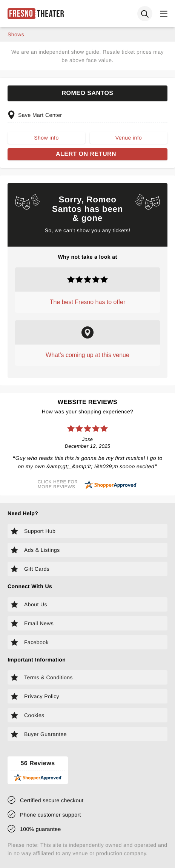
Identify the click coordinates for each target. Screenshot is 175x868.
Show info (46, 138)
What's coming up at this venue (87, 355)
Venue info (129, 138)
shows (16, 34)
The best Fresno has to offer (88, 302)
